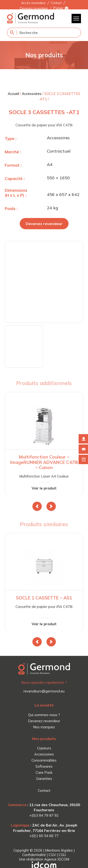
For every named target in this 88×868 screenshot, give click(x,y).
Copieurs (44, 748)
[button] (37, 506)
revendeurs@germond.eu (44, 691)
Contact (56, 3)
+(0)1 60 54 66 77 (44, 836)
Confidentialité (34, 855)
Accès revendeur (34, 3)
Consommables (44, 760)
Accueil (13, 94)
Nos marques (44, 727)
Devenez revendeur (34, 8)
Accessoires (32, 94)
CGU (62, 855)
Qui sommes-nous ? (44, 715)
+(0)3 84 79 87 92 (44, 815)
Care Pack (44, 772)
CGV (52, 855)
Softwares (44, 766)
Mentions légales (59, 850)
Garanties (44, 779)
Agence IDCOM (57, 859)
